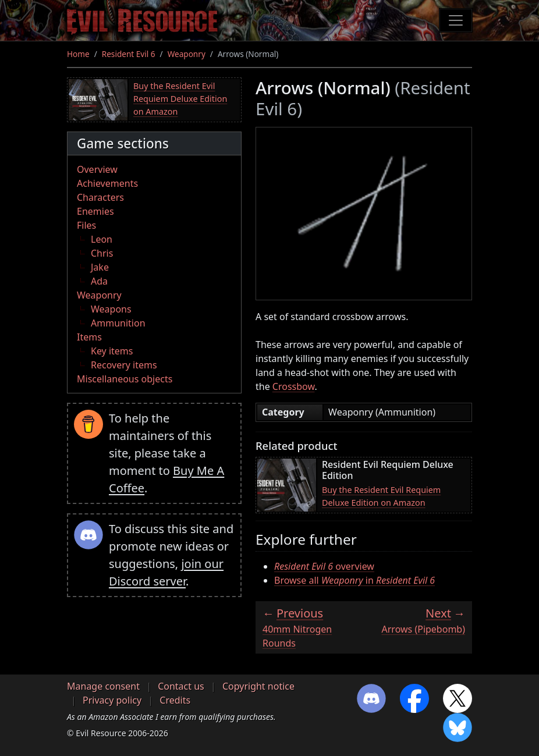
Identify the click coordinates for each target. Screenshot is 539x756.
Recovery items (124, 365)
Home (78, 54)
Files (86, 225)
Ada (99, 281)
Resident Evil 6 (129, 54)
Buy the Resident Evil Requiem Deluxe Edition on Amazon (180, 98)
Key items (112, 351)
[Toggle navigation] (456, 20)
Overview (97, 169)
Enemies (95, 211)
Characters (100, 197)
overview (324, 566)
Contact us (181, 686)
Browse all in (354, 580)
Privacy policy (112, 700)
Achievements (107, 183)
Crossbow (294, 386)
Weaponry (187, 54)
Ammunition (118, 323)
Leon (102, 239)
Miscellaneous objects (125, 379)
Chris (102, 253)
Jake (100, 267)
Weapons (111, 309)
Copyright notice (258, 686)
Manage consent (103, 686)
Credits (175, 700)
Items (89, 337)
